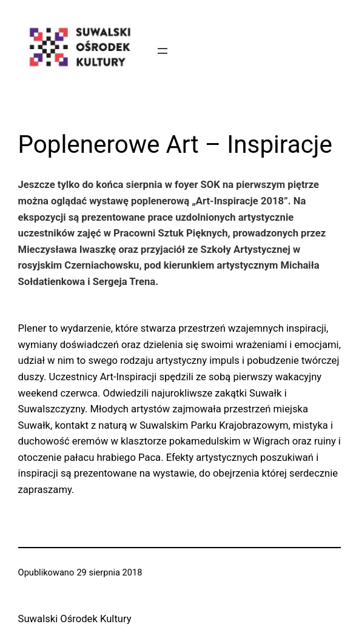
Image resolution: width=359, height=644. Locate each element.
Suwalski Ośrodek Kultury (75, 619)
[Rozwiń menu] (163, 51)
